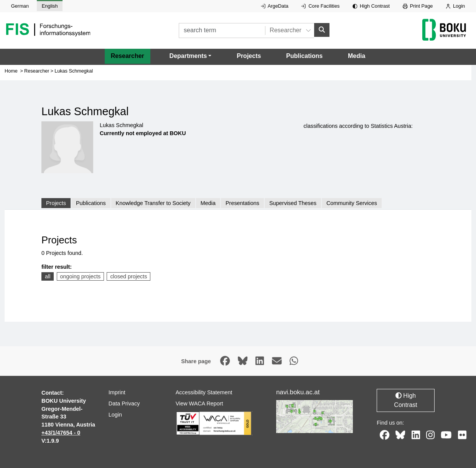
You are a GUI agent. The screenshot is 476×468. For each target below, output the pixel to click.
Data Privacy (124, 404)
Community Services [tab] (352, 203)
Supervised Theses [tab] (293, 203)
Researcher (128, 56)
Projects (249, 56)
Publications (304, 56)
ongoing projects (81, 276)
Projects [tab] (56, 203)
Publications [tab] (91, 203)
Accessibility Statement (204, 392)
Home (11, 71)
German (20, 6)
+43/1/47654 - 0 (61, 433)
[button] (191, 56)
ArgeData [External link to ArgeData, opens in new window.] (275, 6)
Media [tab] (208, 203)
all (48, 276)
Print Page (418, 6)
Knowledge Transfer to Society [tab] (153, 203)
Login (455, 6)
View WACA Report (199, 404)
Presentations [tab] (242, 203)
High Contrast (371, 6)
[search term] (222, 31)
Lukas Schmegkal (74, 71)
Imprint (117, 392)
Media (357, 56)
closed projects (128, 276)
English (50, 6)
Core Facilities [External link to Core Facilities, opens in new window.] (320, 6)
